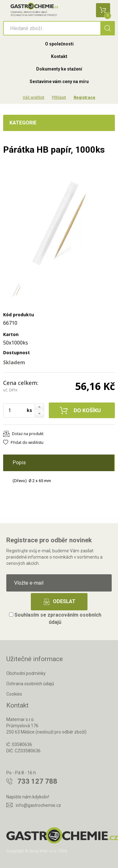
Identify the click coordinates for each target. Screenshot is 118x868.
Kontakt (59, 56)
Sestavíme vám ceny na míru (59, 82)
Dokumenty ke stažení (59, 69)
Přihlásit (59, 97)
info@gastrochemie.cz (38, 805)
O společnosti (59, 44)
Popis (19, 463)
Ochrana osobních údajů (30, 684)
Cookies (14, 694)
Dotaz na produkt (28, 434)
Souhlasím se (55, 618)
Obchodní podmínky (26, 673)
